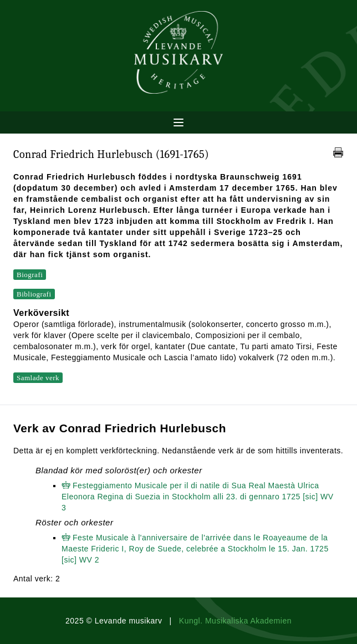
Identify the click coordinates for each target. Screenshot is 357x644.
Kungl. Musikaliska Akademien (235, 621)
